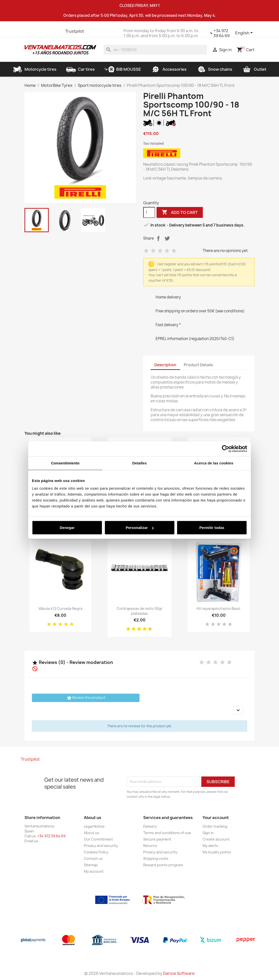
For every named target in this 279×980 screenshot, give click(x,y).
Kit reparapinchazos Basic (219, 608)
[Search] (155, 50)
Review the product (86, 698)
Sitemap (91, 865)
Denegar (67, 528)
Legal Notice (94, 826)
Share (158, 238)
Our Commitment (98, 839)
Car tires (80, 69)
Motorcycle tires (35, 69)
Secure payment (157, 839)
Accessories (169, 69)
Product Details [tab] (198, 365)
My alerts (210, 846)
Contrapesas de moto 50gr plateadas (139, 611)
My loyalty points (217, 852)
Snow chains (214, 69)
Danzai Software (179, 973)
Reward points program (163, 865)
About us (92, 833)
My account (94, 871)
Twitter (38, 31)
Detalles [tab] (139, 463)
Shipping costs (156, 858)
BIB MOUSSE (123, 69)
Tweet (167, 238)
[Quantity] (149, 212)
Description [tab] (165, 365)
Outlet (254, 69)
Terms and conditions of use (167, 833)
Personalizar (140, 528)
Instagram (56, 31)
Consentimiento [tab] (65, 463)
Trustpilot (75, 31)
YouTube (47, 31)
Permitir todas (212, 528)
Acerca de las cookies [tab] (214, 463)
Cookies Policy (96, 852)
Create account (216, 839)
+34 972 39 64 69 (221, 33)
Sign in (208, 833)
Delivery (150, 826)
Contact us (93, 858)
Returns (150, 846)
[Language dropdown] (245, 33)
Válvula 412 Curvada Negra (60, 608)
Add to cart (180, 212)
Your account (216, 818)
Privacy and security (101, 846)
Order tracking (215, 826)
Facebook (29, 31)
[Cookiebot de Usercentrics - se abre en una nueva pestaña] (225, 449)
